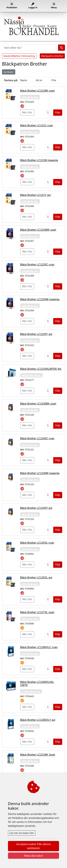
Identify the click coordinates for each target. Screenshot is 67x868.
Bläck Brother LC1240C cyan (37, 438)
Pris (54, 80)
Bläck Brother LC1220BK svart (38, 230)
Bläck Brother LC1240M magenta (40, 473)
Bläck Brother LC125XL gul (36, 578)
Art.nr (39, 80)
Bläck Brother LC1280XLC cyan (39, 647)
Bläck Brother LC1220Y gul (36, 334)
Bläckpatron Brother (52, 56)
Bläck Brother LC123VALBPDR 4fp (41, 369)
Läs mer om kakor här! (22, 833)
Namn (24, 80)
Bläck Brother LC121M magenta (39, 160)
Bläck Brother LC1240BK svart (38, 404)
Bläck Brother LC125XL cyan (37, 543)
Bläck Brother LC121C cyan (37, 125)
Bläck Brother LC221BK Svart (38, 755)
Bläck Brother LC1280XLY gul (38, 720)
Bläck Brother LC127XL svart (37, 612)
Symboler (9, 72)
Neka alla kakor (33, 856)
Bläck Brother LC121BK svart (37, 91)
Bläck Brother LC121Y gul (35, 195)
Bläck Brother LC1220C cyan (37, 265)
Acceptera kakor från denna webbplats (33, 846)
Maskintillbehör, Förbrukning (19, 56)
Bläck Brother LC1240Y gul (36, 508)
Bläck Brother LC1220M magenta (40, 299)
